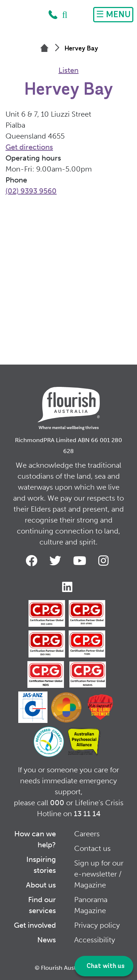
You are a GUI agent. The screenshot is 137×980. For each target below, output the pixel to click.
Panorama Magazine (91, 905)
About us (41, 885)
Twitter (57, 561)
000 (57, 803)
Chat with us (105, 966)
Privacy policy (97, 925)
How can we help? (35, 839)
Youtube (81, 561)
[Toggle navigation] (113, 15)
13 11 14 (87, 814)
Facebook (33, 561)
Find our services (42, 905)
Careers (87, 834)
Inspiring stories (41, 865)
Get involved (35, 925)
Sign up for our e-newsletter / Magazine (99, 874)
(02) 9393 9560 (31, 191)
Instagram (105, 561)
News (47, 940)
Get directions (29, 147)
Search (65, 15)
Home (24, 16)
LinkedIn (69, 587)
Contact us (92, 848)
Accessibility (95, 940)
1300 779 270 (53, 15)
